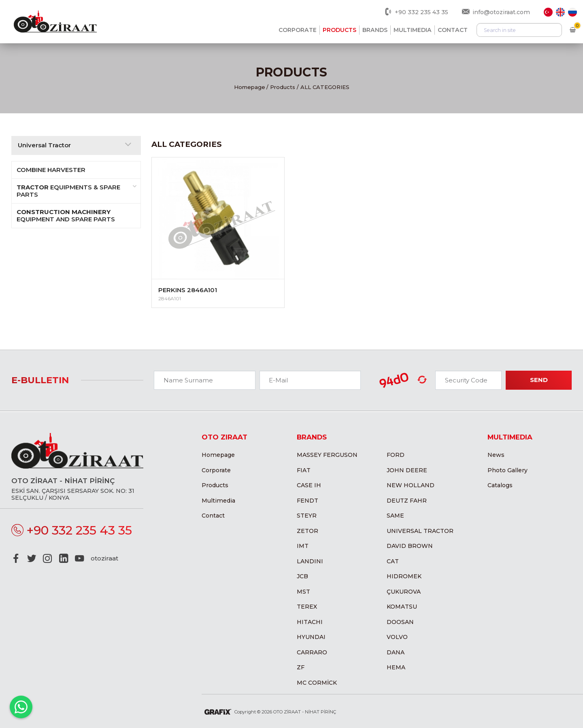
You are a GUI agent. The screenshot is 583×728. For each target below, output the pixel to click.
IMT (303, 546)
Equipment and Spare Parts (66, 215)
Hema (396, 667)
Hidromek (404, 576)
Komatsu (402, 607)
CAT (393, 561)
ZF (301, 667)
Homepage (250, 87)
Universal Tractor (420, 531)
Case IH (309, 485)
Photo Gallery (507, 470)
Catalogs (500, 485)
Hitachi (310, 622)
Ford (396, 455)
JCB (302, 576)
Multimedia (413, 30)
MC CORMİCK (317, 683)
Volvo (397, 637)
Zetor (307, 531)
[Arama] (519, 30)
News (496, 455)
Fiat (304, 470)
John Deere (407, 470)
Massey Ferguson (327, 455)
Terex (307, 607)
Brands (375, 30)
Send (539, 380)
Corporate (298, 30)
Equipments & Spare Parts (77, 191)
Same (395, 516)
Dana (396, 652)
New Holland (411, 485)
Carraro (312, 652)
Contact (453, 30)
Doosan (400, 622)
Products (339, 30)
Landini (310, 561)
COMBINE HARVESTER (51, 170)
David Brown (410, 546)
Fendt (307, 501)
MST (303, 592)
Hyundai (311, 637)
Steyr (307, 516)
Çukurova (404, 592)
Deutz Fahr (407, 501)
